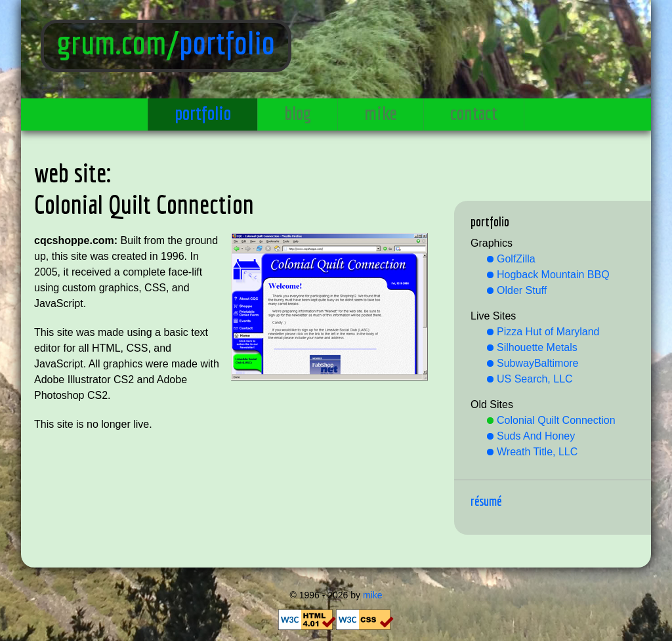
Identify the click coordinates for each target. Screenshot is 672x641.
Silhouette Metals (537, 347)
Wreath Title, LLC (537, 452)
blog (298, 113)
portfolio (227, 43)
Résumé (486, 501)
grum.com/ (118, 43)
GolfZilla (516, 259)
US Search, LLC (535, 379)
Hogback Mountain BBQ (553, 275)
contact (474, 113)
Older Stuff (522, 290)
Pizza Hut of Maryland (548, 332)
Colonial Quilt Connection (556, 420)
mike (381, 113)
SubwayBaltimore (538, 363)
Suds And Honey (536, 436)
